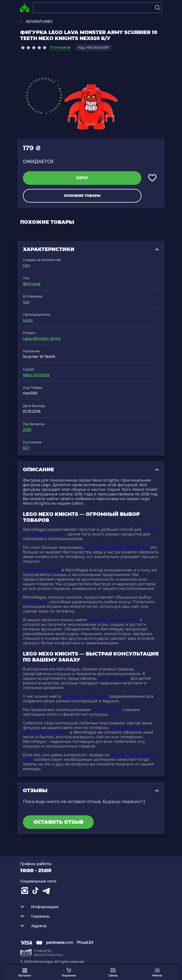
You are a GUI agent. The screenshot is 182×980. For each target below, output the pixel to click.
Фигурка (32, 284)
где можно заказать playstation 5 (117, 547)
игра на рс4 (35, 602)
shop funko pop (107, 710)
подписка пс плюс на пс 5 (113, 620)
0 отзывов (60, 47)
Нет (27, 265)
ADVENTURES (39, 22)
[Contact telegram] (47, 892)
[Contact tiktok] (37, 892)
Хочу (82, 178)
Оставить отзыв (58, 822)
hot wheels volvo (114, 678)
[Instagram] (26, 892)
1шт (26, 302)
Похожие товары (82, 196)
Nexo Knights (36, 375)
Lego (28, 320)
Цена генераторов (42, 570)
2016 (27, 430)
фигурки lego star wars (85, 696)
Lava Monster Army (42, 338)
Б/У (26, 448)
